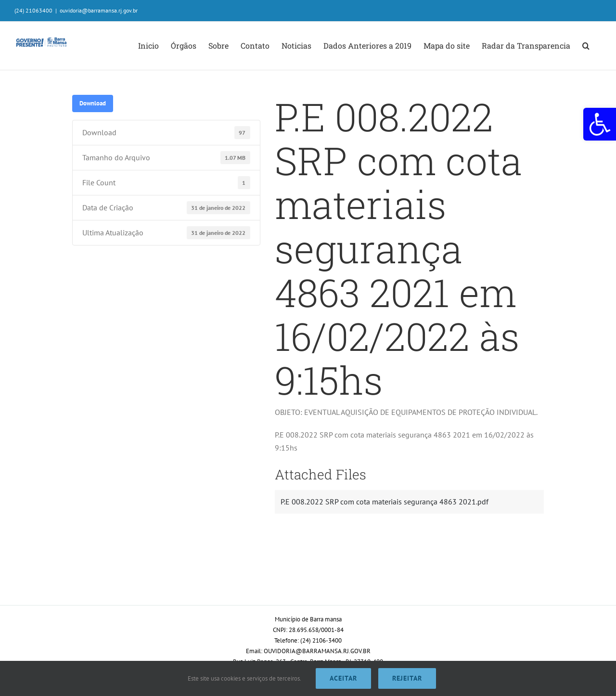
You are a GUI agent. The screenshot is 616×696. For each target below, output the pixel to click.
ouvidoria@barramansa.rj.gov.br (99, 10)
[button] (600, 124)
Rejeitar (407, 678)
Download (93, 103)
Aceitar (343, 678)
